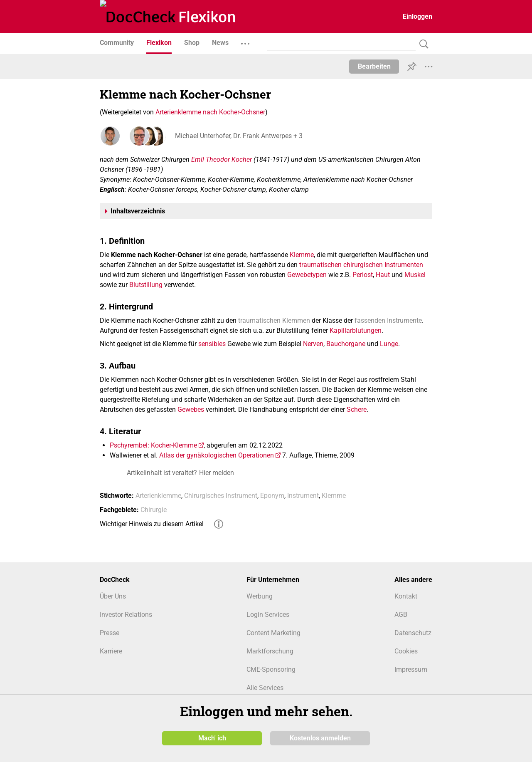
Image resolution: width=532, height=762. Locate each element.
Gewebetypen (307, 275)
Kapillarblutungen (356, 330)
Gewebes (191, 409)
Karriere (111, 651)
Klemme (302, 255)
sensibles (212, 344)
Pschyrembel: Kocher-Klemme (153, 445)
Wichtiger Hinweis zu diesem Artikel (152, 524)
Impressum (411, 669)
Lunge (389, 344)
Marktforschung (270, 651)
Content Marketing (273, 633)
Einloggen (417, 16)
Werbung (260, 596)
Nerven (313, 344)
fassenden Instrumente (388, 320)
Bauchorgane (346, 344)
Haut (383, 275)
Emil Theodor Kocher (222, 160)
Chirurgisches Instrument (221, 496)
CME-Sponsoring (271, 669)
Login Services (268, 615)
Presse (110, 633)
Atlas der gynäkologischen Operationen (217, 455)
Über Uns (113, 596)
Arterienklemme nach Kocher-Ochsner (210, 112)
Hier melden (217, 473)
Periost (363, 275)
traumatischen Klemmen (274, 320)
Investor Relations (126, 615)
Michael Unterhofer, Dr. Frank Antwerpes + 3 (238, 136)
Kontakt (406, 596)
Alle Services (265, 688)
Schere (357, 409)
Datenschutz (413, 633)
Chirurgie (154, 510)
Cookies (406, 651)
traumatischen (320, 265)
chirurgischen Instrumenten (383, 265)
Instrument (303, 496)
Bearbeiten (374, 66)
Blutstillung (146, 285)
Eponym (272, 496)
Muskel (415, 275)
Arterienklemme (158, 496)
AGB (401, 615)
